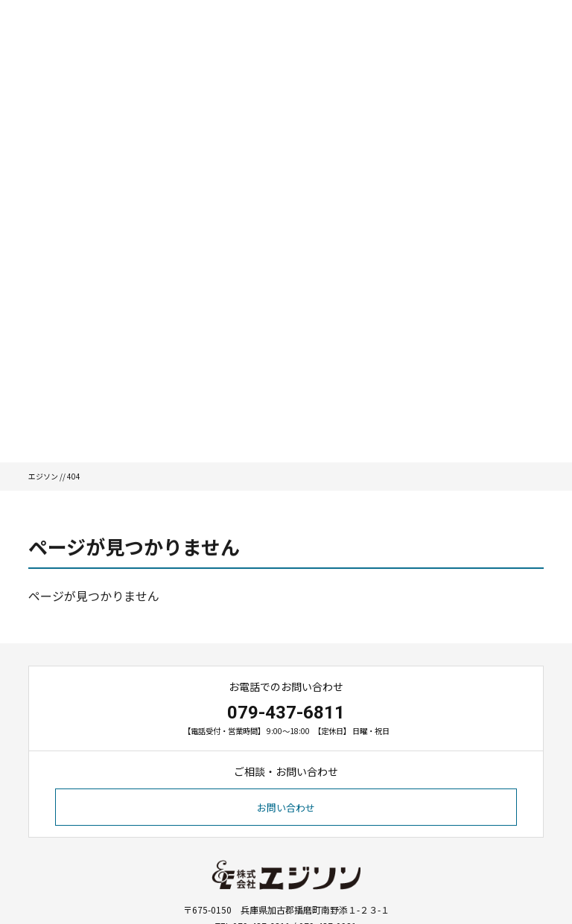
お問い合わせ (286, 807)
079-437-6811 (286, 713)
